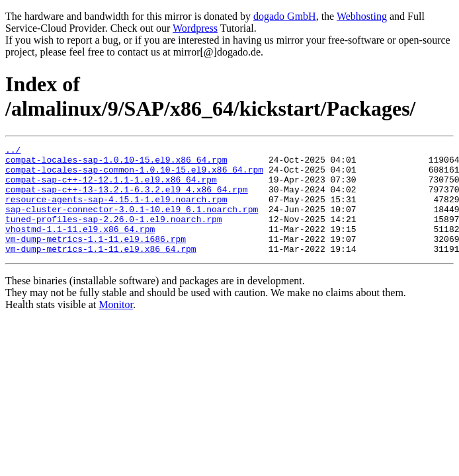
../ (13, 151)
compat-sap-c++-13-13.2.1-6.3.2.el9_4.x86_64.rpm (127, 199)
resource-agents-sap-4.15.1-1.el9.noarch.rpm (116, 211)
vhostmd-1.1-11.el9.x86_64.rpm (80, 247)
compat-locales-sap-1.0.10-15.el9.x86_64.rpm (116, 163)
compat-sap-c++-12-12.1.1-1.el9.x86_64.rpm (111, 187)
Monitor (116, 326)
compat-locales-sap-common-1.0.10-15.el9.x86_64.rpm (134, 175)
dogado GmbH (285, 16)
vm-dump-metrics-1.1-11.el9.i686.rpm (96, 258)
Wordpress (195, 28)
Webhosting (362, 16)
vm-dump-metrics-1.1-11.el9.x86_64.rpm (101, 270)
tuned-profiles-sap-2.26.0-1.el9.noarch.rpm (114, 235)
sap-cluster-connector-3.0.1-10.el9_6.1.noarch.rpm (132, 223)
